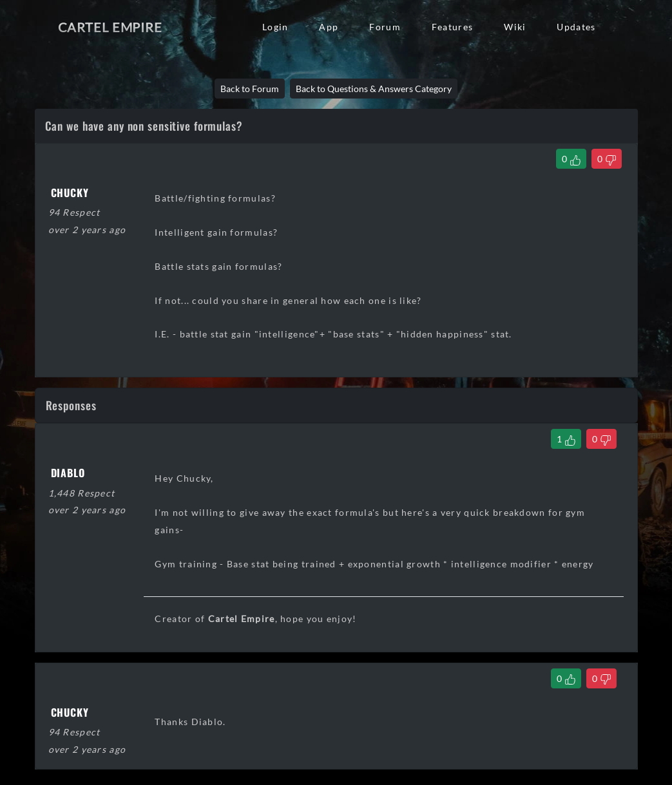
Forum (385, 27)
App (329, 27)
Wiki (515, 27)
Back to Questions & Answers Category (374, 89)
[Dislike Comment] (601, 439)
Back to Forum (250, 89)
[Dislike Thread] (607, 159)
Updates (576, 27)
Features (452, 27)
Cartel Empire (110, 27)
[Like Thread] (571, 159)
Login (275, 27)
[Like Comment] (566, 439)
